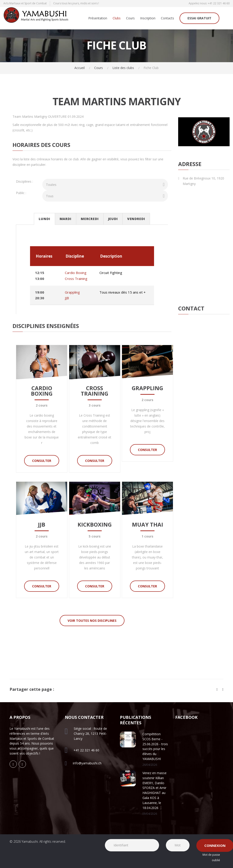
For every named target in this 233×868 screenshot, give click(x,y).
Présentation (98, 18)
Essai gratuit (199, 18)
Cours (130, 18)
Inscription (148, 18)
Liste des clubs (123, 68)
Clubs (117, 18)
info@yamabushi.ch (87, 763)
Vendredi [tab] (136, 219)
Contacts (167, 18)
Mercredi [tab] (90, 219)
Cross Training (76, 279)
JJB (67, 298)
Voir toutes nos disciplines (92, 621)
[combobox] (105, 184)
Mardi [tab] (66, 219)
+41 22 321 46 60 (219, 3)
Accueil (80, 68)
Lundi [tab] (44, 219)
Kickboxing (95, 524)
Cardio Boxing (76, 273)
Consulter (42, 461)
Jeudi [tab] (113, 219)
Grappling (72, 292)
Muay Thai (148, 524)
